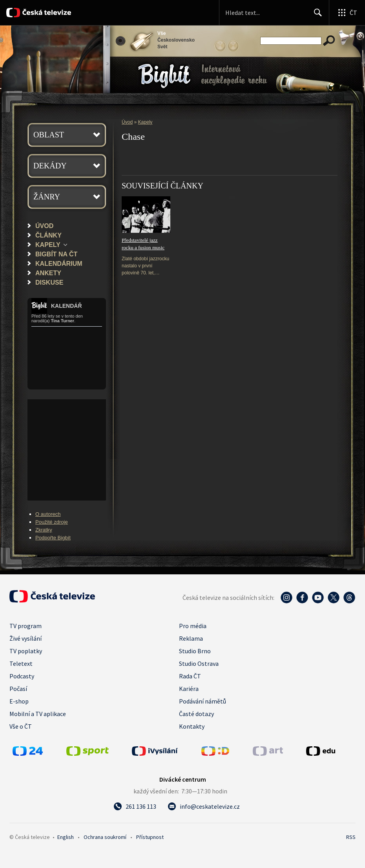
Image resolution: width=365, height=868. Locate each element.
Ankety (48, 273)
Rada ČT (190, 676)
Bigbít (164, 76)
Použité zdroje (52, 522)
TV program (26, 626)
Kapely (48, 245)
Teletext (21, 663)
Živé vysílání (26, 638)
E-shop (19, 701)
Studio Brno (195, 651)
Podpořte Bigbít (53, 538)
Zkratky (44, 530)
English (66, 837)
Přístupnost (150, 837)
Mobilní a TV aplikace (38, 714)
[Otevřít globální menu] (347, 13)
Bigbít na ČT (56, 254)
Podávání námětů (203, 701)
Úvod (44, 226)
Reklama (191, 638)
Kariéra (189, 689)
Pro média (193, 626)
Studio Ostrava (199, 663)
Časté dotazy (196, 714)
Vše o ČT (21, 726)
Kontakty (192, 726)
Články (48, 235)
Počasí (18, 689)
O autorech (48, 514)
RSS (351, 837)
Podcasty (22, 676)
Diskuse (49, 282)
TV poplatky (26, 651)
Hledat (316, 16)
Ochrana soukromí (105, 837)
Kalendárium (59, 263)
